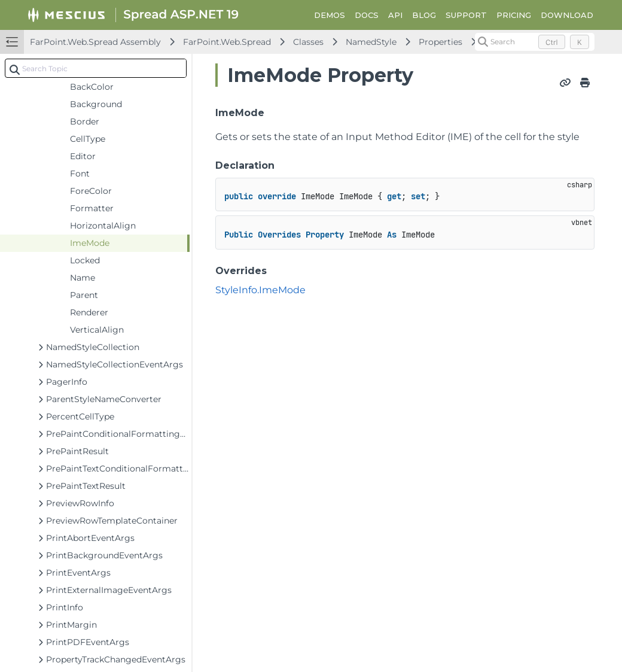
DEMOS (330, 15)
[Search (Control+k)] (535, 42)
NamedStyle (371, 42)
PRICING (514, 15)
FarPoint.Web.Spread (227, 42)
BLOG (424, 15)
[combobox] (96, 68)
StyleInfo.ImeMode (260, 290)
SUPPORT (466, 15)
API (395, 15)
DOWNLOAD (567, 15)
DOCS (367, 15)
